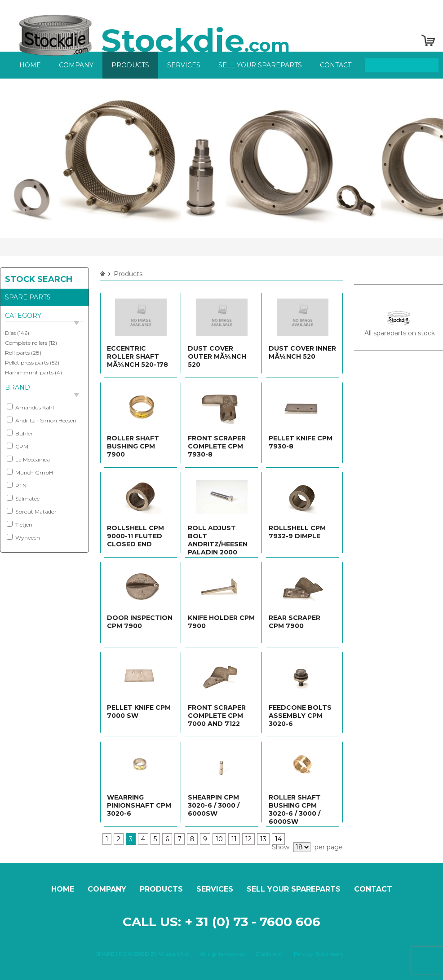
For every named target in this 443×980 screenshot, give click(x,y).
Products (130, 65)
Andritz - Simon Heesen (42, 420)
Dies (10, 333)
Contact (336, 65)
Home (30, 65)
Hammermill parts (29, 372)
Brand (18, 387)
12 (248, 839)
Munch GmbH (30, 472)
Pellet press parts (27, 363)
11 (234, 839)
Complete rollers (26, 343)
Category (23, 316)
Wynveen (23, 537)
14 (278, 839)
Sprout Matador (32, 511)
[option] (221, 158)
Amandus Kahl (30, 407)
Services (184, 65)
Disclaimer (270, 954)
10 (219, 839)
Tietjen (20, 524)
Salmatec (23, 498)
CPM (18, 446)
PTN (17, 485)
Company (76, 65)
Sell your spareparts (260, 65)
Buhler (20, 433)
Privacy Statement (318, 954)
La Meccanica (28, 459)
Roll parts (17, 353)
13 (263, 839)
